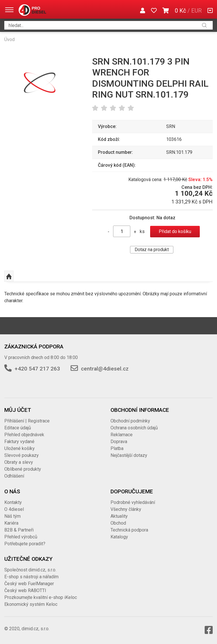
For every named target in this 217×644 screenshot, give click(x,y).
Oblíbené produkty (23, 469)
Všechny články (126, 509)
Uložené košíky (20, 448)
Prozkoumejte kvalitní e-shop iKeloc (41, 597)
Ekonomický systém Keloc (31, 604)
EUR (196, 11)
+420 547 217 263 (37, 369)
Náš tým (12, 516)
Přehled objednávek (24, 435)
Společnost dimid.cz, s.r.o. (30, 570)
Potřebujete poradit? (25, 544)
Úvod (9, 39)
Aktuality (119, 516)
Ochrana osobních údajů (134, 428)
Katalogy (119, 537)
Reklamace (122, 435)
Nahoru (9, 276)
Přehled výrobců (21, 537)
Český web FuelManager (29, 584)
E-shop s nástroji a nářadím (31, 577)
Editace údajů (18, 428)
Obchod (118, 523)
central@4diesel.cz (105, 369)
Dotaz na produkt (152, 250)
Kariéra (11, 523)
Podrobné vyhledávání (133, 502)
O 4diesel (14, 509)
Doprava (119, 442)
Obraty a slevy (19, 462)
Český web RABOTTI (25, 590)
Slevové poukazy (22, 455)
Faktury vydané (19, 442)
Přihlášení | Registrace (27, 421)
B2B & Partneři (19, 530)
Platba (117, 448)
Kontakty (13, 502)
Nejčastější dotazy (129, 455)
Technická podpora (129, 530)
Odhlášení (14, 476)
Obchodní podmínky (130, 421)
